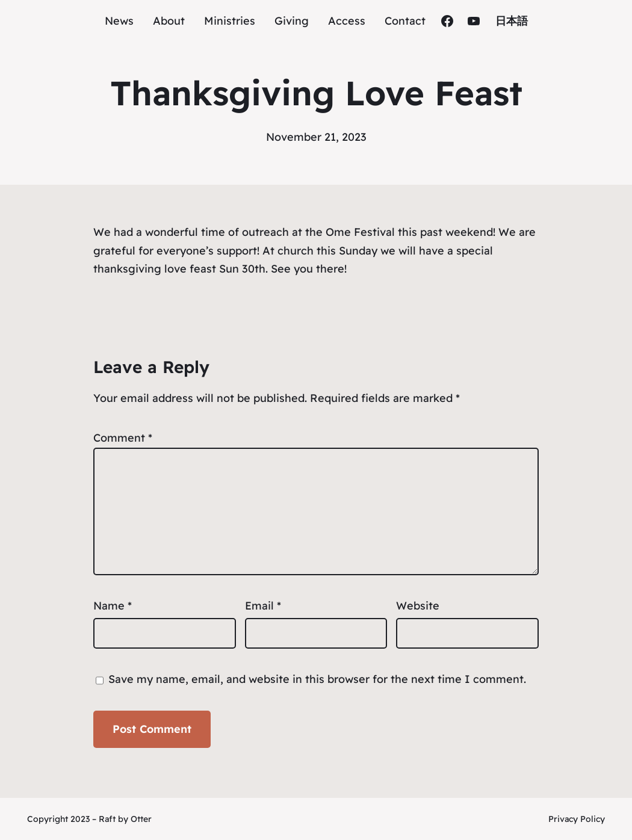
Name (113, 606)
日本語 (512, 21)
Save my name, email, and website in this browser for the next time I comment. (317, 679)
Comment (123, 438)
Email (263, 606)
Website (418, 606)
